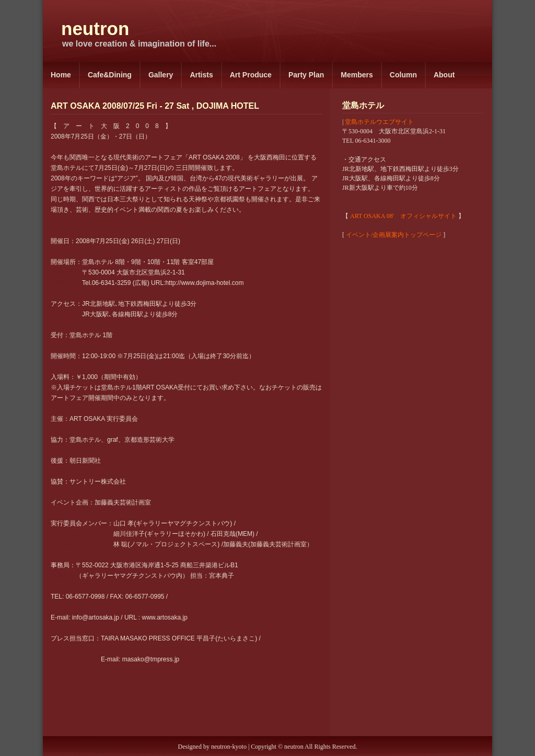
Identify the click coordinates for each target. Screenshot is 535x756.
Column (403, 75)
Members (357, 75)
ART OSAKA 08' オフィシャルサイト (403, 216)
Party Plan (306, 75)
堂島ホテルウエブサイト (379, 122)
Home (61, 75)
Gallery (161, 75)
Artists (201, 75)
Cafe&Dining (110, 75)
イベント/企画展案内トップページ (394, 235)
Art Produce (251, 75)
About (444, 75)
